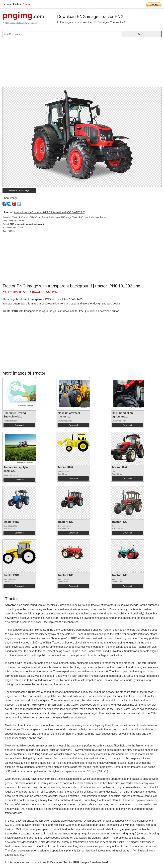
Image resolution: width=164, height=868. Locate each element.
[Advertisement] (82, 63)
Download (19, 425)
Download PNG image (19, 190)
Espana (26, 4)
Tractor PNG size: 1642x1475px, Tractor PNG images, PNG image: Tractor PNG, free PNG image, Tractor (59, 217)
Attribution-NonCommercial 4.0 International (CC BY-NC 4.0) (49, 212)
